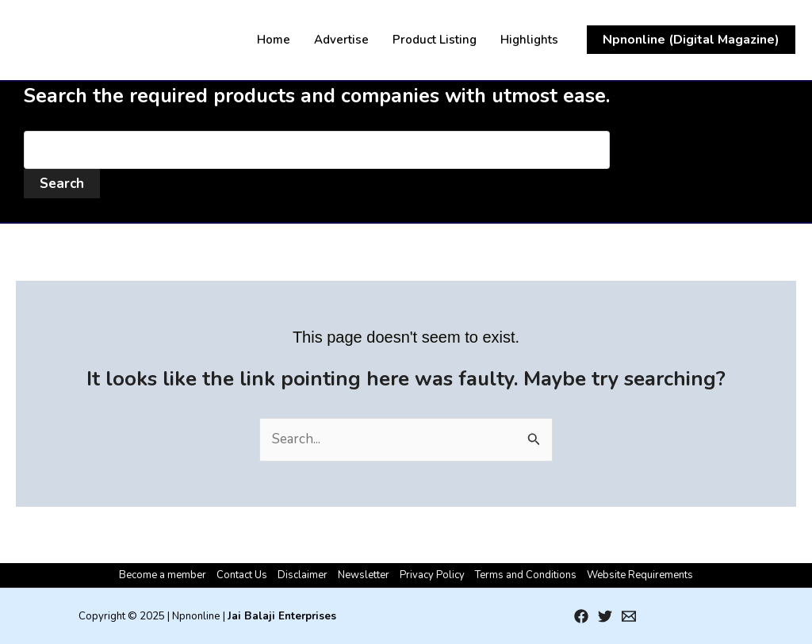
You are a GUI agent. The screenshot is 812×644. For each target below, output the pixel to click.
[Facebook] (581, 616)
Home (274, 40)
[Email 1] (629, 616)
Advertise (341, 40)
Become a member (163, 575)
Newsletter (364, 575)
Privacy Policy (432, 575)
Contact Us (242, 575)
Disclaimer (303, 575)
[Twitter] (605, 616)
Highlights (529, 40)
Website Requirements (640, 575)
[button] (691, 40)
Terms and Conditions (526, 575)
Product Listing (435, 40)
